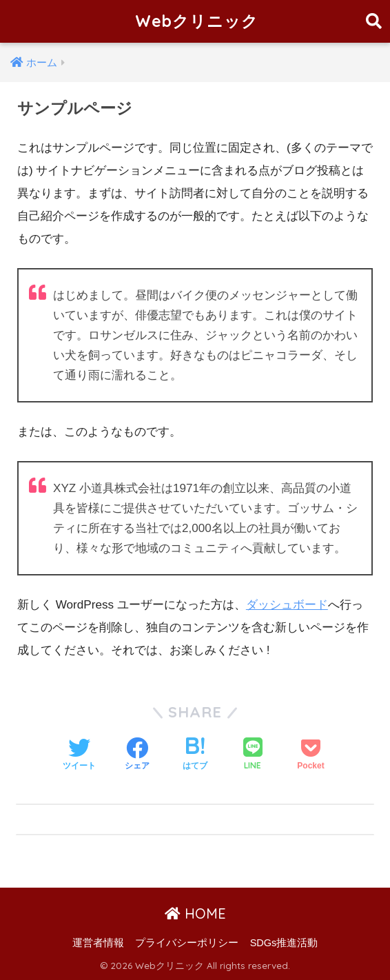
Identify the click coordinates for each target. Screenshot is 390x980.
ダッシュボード (287, 605)
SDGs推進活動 (284, 943)
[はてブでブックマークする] (195, 755)
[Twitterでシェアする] (79, 755)
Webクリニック (197, 21)
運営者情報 (98, 943)
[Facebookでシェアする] (137, 755)
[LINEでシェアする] (253, 755)
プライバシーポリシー (187, 943)
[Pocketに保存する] (310, 755)
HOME (195, 913)
